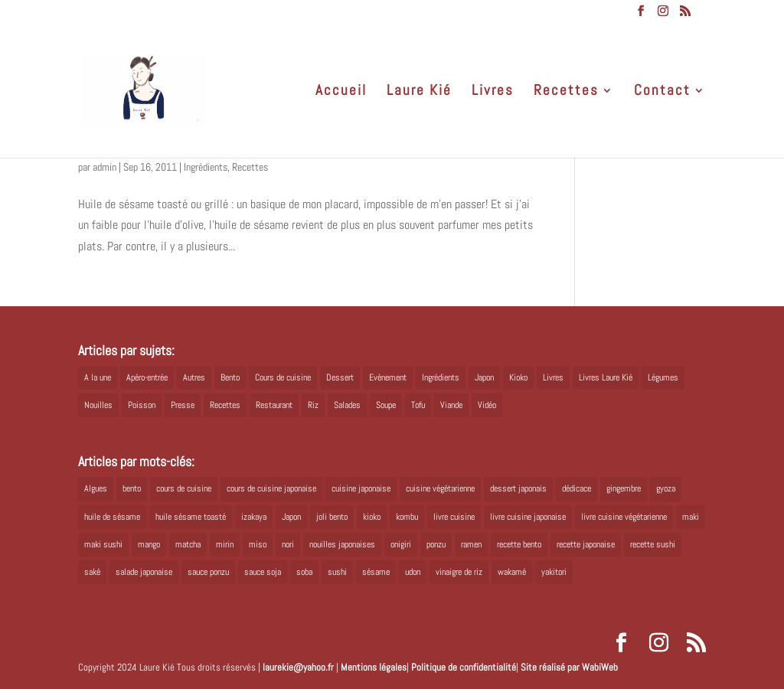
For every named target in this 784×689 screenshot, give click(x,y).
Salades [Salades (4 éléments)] (347, 405)
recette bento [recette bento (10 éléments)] (519, 544)
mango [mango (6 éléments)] (149, 544)
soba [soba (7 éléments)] (304, 572)
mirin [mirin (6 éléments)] (225, 544)
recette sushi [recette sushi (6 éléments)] (653, 544)
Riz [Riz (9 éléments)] (313, 405)
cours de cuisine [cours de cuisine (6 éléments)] (184, 488)
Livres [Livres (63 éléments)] (553, 377)
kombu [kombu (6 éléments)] (407, 517)
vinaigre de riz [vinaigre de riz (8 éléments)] (459, 572)
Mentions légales (374, 667)
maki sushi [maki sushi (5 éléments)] (103, 544)
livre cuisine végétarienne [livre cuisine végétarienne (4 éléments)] (624, 517)
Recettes (566, 92)
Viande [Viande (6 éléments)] (451, 405)
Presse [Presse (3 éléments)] (183, 405)
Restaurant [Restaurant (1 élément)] (274, 405)
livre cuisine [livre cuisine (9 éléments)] (454, 517)
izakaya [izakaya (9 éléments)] (254, 517)
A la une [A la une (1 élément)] (98, 377)
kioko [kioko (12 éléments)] (372, 517)
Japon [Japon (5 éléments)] (484, 377)
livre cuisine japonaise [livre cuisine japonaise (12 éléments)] (528, 517)
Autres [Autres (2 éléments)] (194, 377)
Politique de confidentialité (464, 667)
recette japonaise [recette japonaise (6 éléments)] (586, 544)
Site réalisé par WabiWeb (569, 667)
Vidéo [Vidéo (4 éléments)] (487, 405)
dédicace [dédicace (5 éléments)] (577, 488)
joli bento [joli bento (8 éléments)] (332, 517)
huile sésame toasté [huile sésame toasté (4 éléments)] (191, 517)
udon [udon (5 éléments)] (413, 572)
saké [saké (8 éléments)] (92, 572)
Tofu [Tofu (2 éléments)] (418, 405)
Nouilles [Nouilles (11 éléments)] (98, 405)
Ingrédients (206, 167)
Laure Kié (419, 92)
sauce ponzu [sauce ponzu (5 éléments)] (208, 572)
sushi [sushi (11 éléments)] (337, 572)
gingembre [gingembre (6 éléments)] (624, 488)
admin (105, 167)
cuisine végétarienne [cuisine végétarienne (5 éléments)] (440, 488)
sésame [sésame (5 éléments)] (376, 572)
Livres (493, 92)
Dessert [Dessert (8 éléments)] (340, 377)
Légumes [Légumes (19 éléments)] (663, 377)
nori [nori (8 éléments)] (288, 544)
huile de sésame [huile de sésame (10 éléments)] (112, 517)
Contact (662, 92)
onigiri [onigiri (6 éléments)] (401, 544)
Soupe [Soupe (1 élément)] (386, 405)
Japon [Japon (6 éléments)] (291, 517)
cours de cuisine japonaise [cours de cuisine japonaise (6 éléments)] (271, 488)
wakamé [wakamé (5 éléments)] (512, 572)
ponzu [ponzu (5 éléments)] (436, 544)
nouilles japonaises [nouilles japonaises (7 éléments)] (342, 544)
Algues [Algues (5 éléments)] (96, 488)
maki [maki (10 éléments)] (691, 517)
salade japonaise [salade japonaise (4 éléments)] (144, 572)
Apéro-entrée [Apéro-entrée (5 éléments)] (147, 377)
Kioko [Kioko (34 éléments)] (518, 377)
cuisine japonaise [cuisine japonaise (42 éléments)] (361, 488)
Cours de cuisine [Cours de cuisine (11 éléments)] (283, 377)
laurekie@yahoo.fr (298, 667)
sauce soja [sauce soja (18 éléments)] (263, 572)
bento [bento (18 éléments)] (132, 488)
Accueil (341, 92)
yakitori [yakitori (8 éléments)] (554, 572)
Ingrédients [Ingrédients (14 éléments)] (441, 377)
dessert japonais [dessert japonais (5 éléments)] (518, 488)
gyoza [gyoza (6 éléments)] (666, 488)
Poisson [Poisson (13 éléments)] (142, 405)
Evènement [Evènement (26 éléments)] (388, 377)
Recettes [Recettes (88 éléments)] (225, 405)
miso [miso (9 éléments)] (258, 544)
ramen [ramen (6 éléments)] (471, 544)
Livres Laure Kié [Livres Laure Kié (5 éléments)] (606, 377)
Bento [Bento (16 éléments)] (230, 377)
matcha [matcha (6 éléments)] (188, 544)
